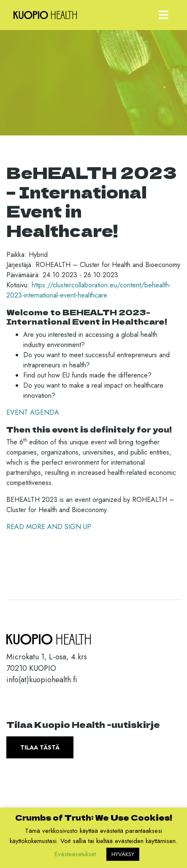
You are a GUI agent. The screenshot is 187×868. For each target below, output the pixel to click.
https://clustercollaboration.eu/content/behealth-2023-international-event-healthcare (89, 290)
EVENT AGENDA (34, 412)
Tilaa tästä (40, 747)
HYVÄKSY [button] (123, 854)
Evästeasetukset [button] (75, 854)
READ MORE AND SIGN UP (49, 527)
